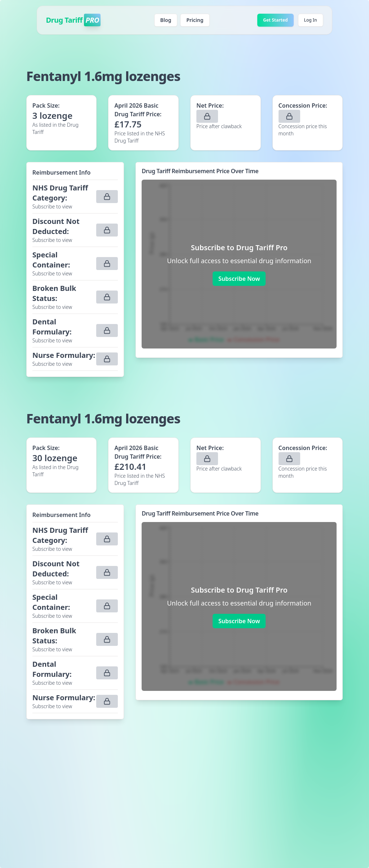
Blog (166, 20)
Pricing (195, 20)
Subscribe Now (239, 279)
